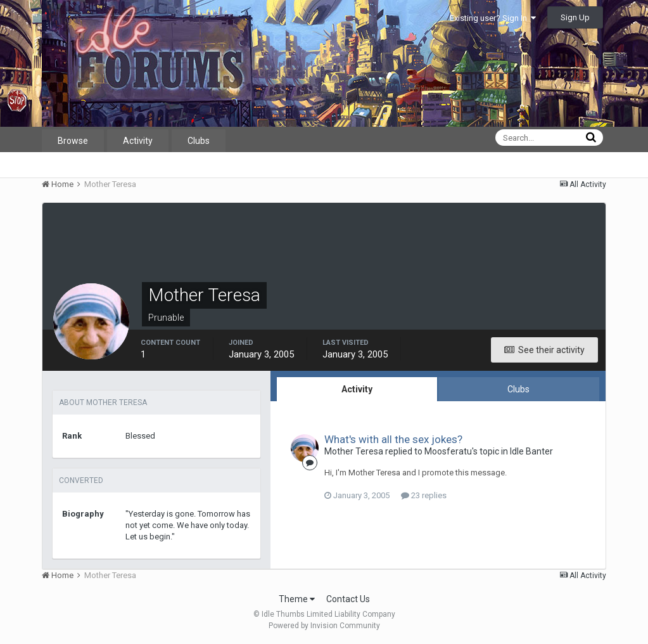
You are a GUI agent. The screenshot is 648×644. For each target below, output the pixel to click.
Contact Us (348, 599)
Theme (297, 599)
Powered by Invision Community (324, 626)
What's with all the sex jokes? (393, 439)
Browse (73, 141)
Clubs (199, 141)
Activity (138, 141)
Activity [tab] (357, 389)
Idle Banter (531, 451)
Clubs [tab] (518, 389)
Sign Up (575, 17)
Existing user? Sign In (493, 18)
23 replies (424, 495)
